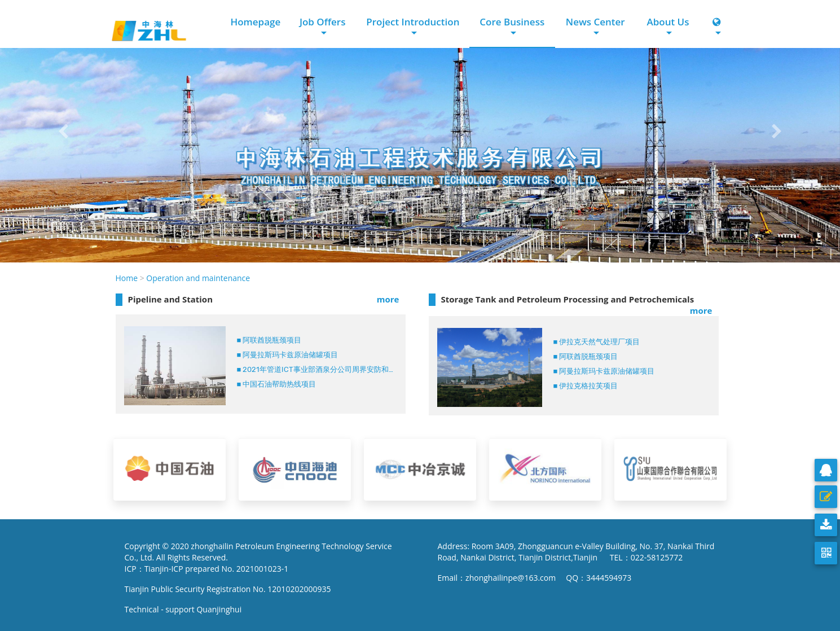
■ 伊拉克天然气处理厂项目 (597, 342)
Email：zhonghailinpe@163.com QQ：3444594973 (535, 578)
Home (127, 278)
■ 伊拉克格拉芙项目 (586, 386)
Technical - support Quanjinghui (185, 609)
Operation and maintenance (198, 278)
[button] (63, 131)
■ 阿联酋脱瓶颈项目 (269, 340)
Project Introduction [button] (413, 22)
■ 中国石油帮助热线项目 (277, 384)
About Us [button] (668, 22)
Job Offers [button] (323, 22)
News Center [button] (595, 22)
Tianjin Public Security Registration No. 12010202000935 (228, 589)
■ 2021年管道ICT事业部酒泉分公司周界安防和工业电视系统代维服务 (317, 369)
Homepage (255, 22)
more (388, 299)
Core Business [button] (512, 22)
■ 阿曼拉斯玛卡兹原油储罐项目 (288, 355)
